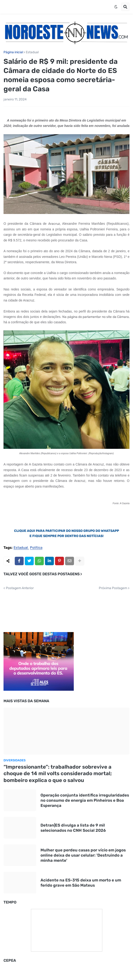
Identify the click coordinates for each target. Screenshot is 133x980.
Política (36, 548)
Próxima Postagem (113, 588)
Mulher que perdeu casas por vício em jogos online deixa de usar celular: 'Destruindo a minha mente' (83, 855)
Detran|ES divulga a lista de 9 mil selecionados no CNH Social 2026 (73, 828)
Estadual (32, 52)
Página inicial (13, 52)
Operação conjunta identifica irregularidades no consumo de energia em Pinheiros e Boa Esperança (85, 800)
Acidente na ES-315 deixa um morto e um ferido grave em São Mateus (81, 883)
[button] (116, 7)
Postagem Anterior (20, 588)
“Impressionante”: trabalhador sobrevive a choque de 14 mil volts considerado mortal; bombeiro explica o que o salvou (58, 774)
